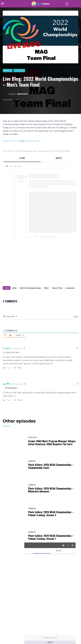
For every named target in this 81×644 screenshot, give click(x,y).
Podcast (33, 438)
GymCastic (22, 94)
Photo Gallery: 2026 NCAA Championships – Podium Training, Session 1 (51, 537)
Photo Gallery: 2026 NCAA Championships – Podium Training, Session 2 (51, 514)
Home (5, 11)
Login (75, 316)
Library (8, 71)
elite (14, 288)
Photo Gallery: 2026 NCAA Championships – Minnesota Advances (51, 490)
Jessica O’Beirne (11, 141)
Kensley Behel (32, 141)
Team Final (57, 288)
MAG (46, 288)
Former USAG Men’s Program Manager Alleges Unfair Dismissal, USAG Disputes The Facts (52, 443)
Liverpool (70, 288)
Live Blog (19, 71)
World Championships (30, 288)
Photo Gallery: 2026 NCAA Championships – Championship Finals (51, 466)
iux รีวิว (7, 384)
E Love (6, 348)
